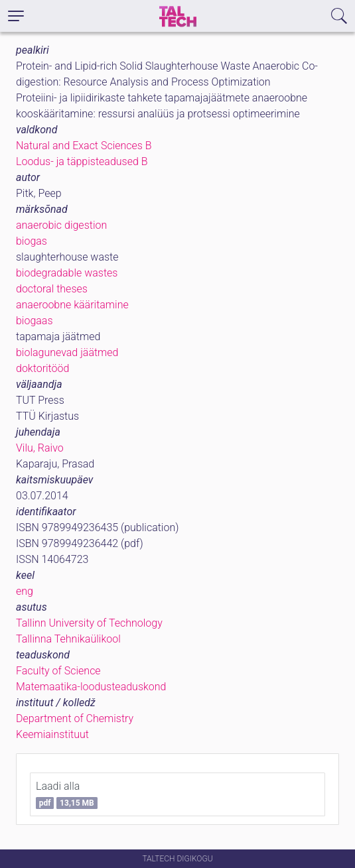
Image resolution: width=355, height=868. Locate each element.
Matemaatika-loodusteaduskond (91, 687)
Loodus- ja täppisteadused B (82, 161)
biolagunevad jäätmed (67, 352)
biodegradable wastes (67, 273)
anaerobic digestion (61, 225)
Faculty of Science (58, 671)
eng (25, 591)
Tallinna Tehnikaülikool (68, 639)
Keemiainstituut (52, 734)
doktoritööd (42, 368)
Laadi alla (67, 794)
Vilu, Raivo (40, 448)
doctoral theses (52, 289)
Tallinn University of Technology (89, 623)
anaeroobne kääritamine (72, 305)
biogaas (35, 321)
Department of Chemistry (75, 718)
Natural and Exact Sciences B (84, 146)
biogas (32, 241)
